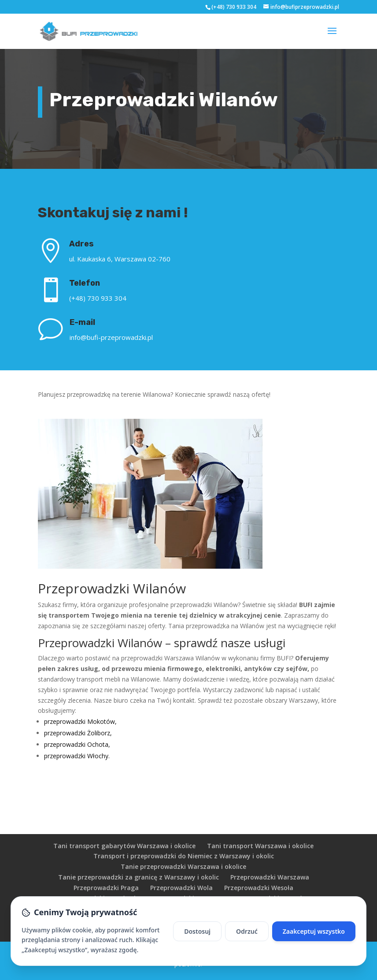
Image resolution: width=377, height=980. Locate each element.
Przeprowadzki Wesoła (259, 888)
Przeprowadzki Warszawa (270, 877)
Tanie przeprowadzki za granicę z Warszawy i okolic (139, 877)
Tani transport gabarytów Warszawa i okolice (124, 846)
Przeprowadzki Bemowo (186, 898)
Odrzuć (247, 949)
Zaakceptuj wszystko (314, 949)
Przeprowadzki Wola (181, 888)
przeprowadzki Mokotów (79, 721)
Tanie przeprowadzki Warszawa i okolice (183, 866)
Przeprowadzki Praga (106, 888)
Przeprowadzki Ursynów (271, 898)
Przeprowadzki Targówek (98, 898)
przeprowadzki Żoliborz (77, 733)
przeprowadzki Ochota (76, 744)
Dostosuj (197, 949)
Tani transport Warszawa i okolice (260, 846)
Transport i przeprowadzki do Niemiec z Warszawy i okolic (184, 856)
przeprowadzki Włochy (76, 756)
